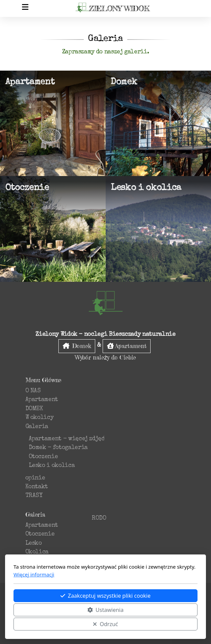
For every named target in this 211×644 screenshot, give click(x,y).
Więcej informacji (34, 574)
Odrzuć (105, 624)
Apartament (127, 346)
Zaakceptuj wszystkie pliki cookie (105, 596)
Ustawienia (105, 610)
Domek (77, 346)
